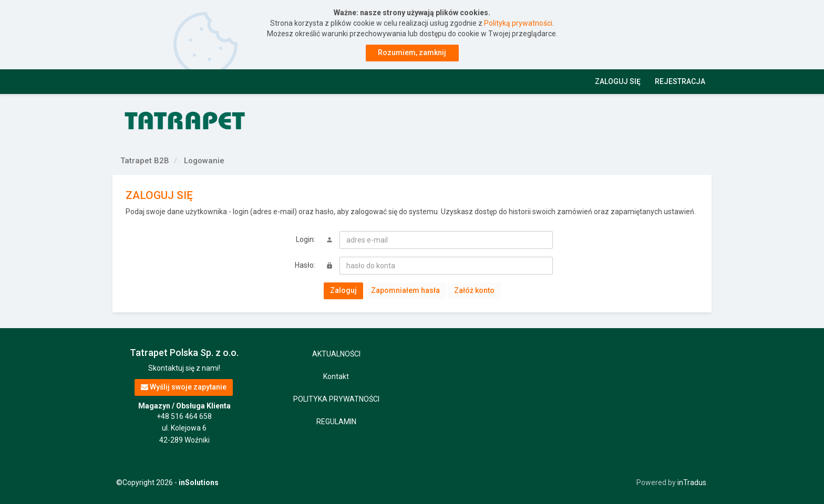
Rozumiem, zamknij (412, 52)
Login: (306, 239)
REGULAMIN (336, 422)
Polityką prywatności (518, 23)
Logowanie (204, 161)
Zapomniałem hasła (405, 290)
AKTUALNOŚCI (336, 354)
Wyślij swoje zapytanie (184, 387)
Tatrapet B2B (145, 161)
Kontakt (336, 376)
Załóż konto (474, 290)
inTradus (692, 482)
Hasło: (305, 265)
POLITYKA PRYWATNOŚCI (336, 399)
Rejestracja (680, 81)
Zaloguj (343, 290)
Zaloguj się (618, 81)
